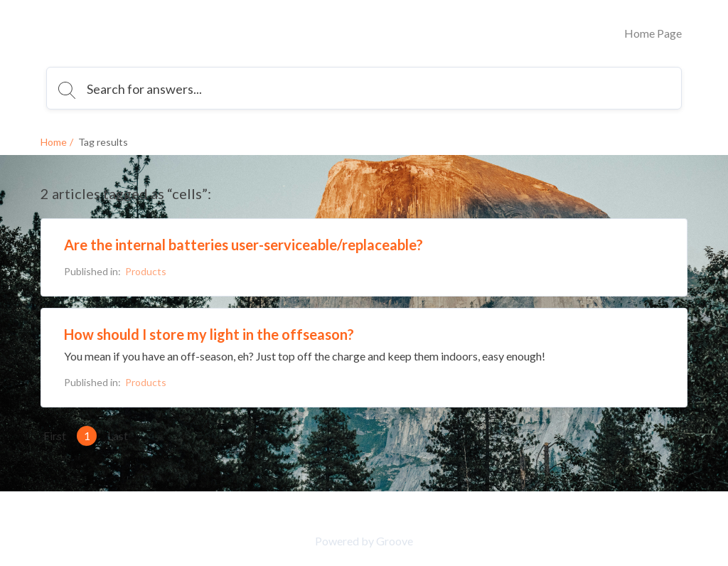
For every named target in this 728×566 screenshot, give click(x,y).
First (55, 436)
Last (118, 436)
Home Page (653, 33)
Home (54, 142)
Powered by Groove (364, 541)
